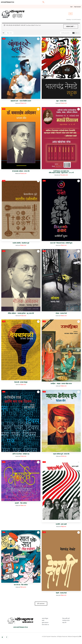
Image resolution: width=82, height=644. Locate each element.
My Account (78, 7)
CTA (80, 636)
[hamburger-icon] (71, 14)
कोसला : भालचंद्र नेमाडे (61, 313)
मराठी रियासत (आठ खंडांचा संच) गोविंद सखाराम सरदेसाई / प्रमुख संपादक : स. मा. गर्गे (61, 172)
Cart (71, 7)
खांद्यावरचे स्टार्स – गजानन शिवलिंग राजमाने (21, 101)
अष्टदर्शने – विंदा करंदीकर (21, 503)
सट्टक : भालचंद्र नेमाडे (61, 101)
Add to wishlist (38, 39)
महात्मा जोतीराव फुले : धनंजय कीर (61, 454)
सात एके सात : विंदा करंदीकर (21, 585)
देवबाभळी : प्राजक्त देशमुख (21, 382)
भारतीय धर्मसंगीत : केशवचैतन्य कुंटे (21, 243)
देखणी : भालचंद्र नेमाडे (61, 593)
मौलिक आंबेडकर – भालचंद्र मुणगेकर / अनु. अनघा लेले (21, 313)
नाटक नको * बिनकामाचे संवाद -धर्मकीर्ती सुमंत (61, 243)
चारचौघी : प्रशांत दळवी (61, 524)
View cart (70, 26)
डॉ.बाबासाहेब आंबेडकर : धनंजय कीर (21, 171)
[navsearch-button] (43, 2)
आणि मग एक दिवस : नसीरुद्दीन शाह (21, 454)
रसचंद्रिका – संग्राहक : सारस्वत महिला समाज (61, 384)
